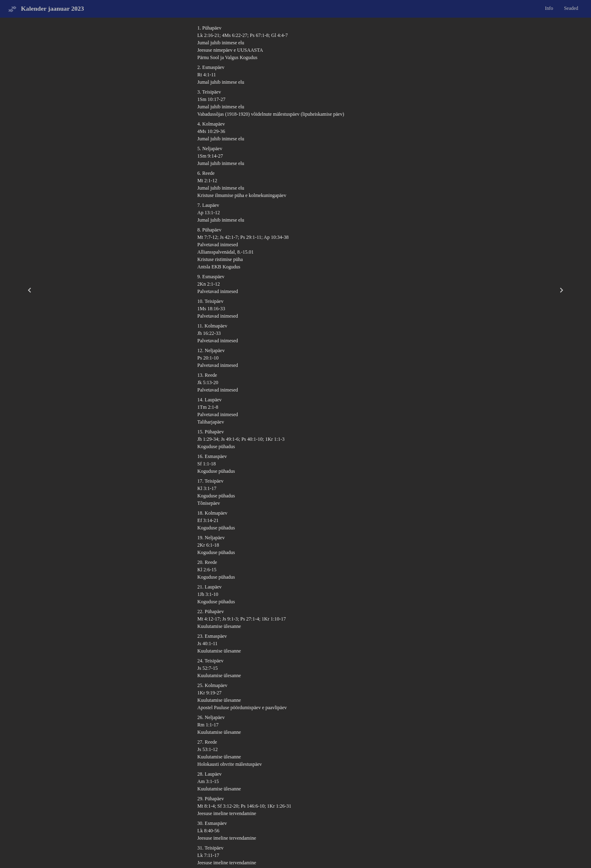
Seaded (571, 8)
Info (549, 8)
